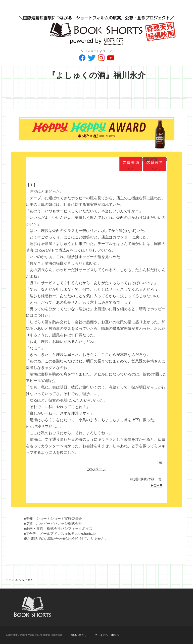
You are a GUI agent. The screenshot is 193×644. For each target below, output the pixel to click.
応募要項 (131, 164)
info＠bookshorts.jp (80, 534)
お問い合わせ (79, 635)
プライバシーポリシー (108, 635)
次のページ (97, 469)
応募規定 (155, 164)
